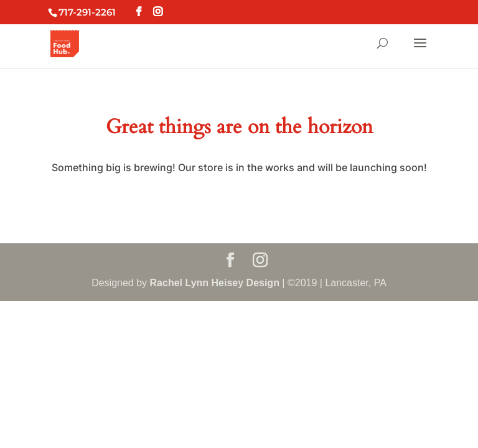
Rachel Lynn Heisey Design (215, 283)
